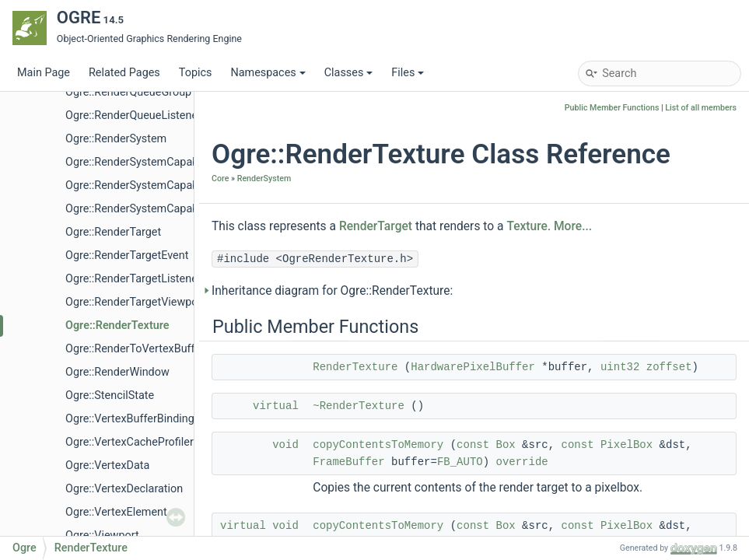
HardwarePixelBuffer (473, 367)
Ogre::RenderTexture (117, 325)
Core (220, 178)
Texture (527, 226)
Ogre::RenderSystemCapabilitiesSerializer (168, 209)
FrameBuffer (348, 462)
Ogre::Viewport (102, 535)
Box (506, 445)
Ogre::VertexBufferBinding (130, 419)
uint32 (620, 367)
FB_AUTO (460, 462)
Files (408, 73)
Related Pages (124, 73)
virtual (276, 406)
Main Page (44, 73)
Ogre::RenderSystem (116, 139)
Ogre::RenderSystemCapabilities (145, 162)
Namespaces (268, 73)
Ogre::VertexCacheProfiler (129, 442)
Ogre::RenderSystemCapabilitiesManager (167, 185)
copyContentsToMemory (378, 445)
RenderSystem (264, 178)
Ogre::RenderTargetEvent (127, 255)
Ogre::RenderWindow (117, 372)
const (473, 445)
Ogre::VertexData (107, 465)
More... (573, 226)
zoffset (669, 367)
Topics (196, 73)
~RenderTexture (359, 406)
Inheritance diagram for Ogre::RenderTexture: (332, 291)
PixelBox (626, 445)
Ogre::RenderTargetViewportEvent (149, 302)
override (522, 462)
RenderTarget (376, 226)
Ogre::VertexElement (116, 512)
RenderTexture (355, 367)
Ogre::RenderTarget (113, 232)
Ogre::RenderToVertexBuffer (135, 349)
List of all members (701, 108)
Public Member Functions (612, 108)
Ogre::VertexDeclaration (124, 489)
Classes (349, 73)
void (285, 445)
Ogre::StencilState (110, 395)
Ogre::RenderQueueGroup (128, 92)
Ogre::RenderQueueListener (133, 115)
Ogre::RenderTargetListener (133, 279)
